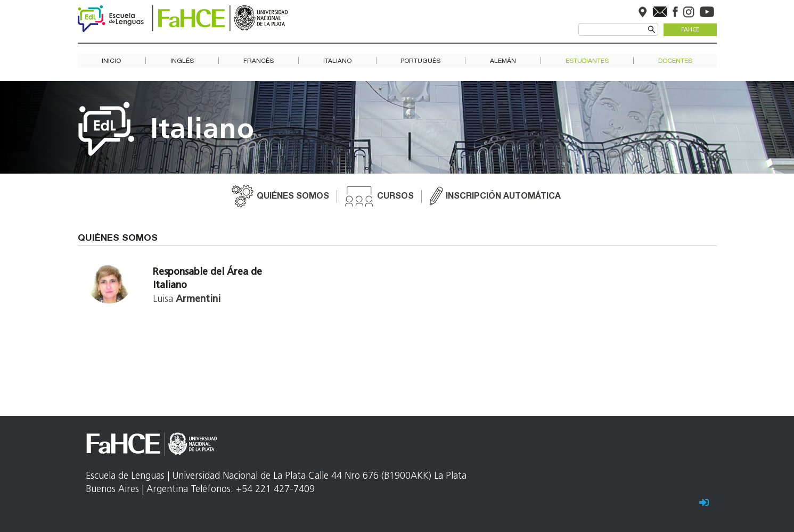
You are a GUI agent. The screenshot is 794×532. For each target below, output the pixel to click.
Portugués (420, 61)
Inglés (182, 61)
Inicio (111, 61)
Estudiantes (587, 61)
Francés (259, 61)
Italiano (337, 61)
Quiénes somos (293, 197)
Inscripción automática (503, 197)
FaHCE (690, 30)
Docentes (675, 61)
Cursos (395, 197)
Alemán (503, 61)
